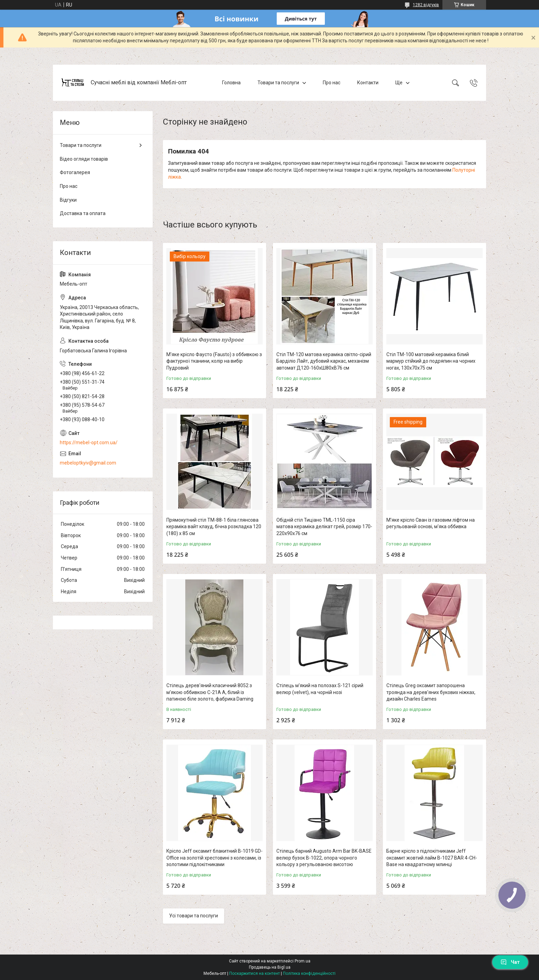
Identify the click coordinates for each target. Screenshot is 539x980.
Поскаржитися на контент (255, 973)
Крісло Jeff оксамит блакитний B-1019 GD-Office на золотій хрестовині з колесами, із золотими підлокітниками (214, 858)
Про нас (332, 83)
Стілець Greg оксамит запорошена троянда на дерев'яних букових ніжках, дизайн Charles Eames (431, 692)
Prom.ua (302, 961)
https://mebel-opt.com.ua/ (89, 443)
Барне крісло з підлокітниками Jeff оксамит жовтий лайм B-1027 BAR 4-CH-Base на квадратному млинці (432, 858)
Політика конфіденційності (309, 973)
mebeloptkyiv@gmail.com (88, 463)
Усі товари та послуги (194, 916)
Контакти (368, 83)
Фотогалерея (75, 172)
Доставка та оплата (83, 213)
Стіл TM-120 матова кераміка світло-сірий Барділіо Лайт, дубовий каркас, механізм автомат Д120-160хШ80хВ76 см (324, 361)
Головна (231, 83)
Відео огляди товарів (84, 159)
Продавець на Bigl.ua (270, 967)
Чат (510, 962)
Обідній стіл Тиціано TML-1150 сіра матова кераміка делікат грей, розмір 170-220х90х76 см (324, 527)
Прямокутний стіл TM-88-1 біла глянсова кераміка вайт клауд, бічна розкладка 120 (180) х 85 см (214, 527)
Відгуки (68, 200)
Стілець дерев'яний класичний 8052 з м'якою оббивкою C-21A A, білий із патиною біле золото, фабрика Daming (210, 692)
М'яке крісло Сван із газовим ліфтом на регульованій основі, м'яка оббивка (431, 523)
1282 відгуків (426, 5)
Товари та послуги (278, 83)
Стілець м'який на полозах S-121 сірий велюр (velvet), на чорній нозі (320, 689)
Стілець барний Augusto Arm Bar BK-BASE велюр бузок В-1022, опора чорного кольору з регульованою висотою (324, 858)
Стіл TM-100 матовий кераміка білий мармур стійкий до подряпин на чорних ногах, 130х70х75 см (431, 361)
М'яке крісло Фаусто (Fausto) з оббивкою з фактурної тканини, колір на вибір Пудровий (214, 361)
